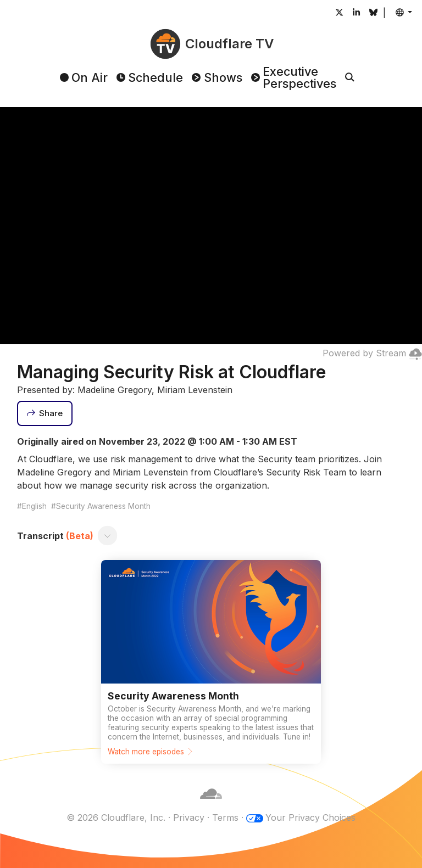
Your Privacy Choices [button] (310, 817)
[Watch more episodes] (211, 662)
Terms (225, 817)
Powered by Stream (372, 353)
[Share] (45, 413)
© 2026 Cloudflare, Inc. (116, 817)
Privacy (189, 817)
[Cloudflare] (211, 804)
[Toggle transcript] (107, 536)
